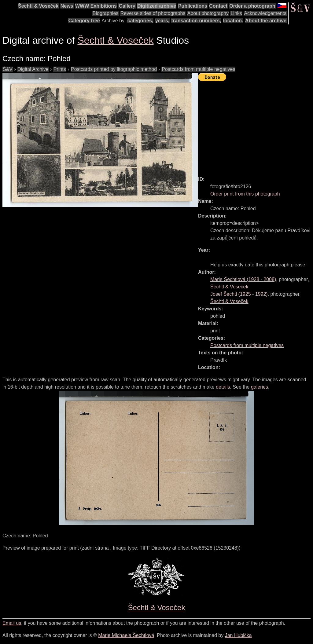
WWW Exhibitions (96, 6)
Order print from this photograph (245, 194)
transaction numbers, (196, 21)
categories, (140, 21)
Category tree (84, 21)
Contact (218, 6)
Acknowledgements (265, 13)
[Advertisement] (256, 126)
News (67, 6)
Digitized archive (157, 6)
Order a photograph (252, 6)
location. (233, 21)
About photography (208, 13)
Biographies (106, 13)
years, (162, 21)
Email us (12, 623)
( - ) (243, 279)
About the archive (266, 21)
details (223, 387)
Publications (193, 6)
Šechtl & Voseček (38, 6)
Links (236, 13)
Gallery (127, 6)
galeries (260, 387)
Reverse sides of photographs (153, 13)
